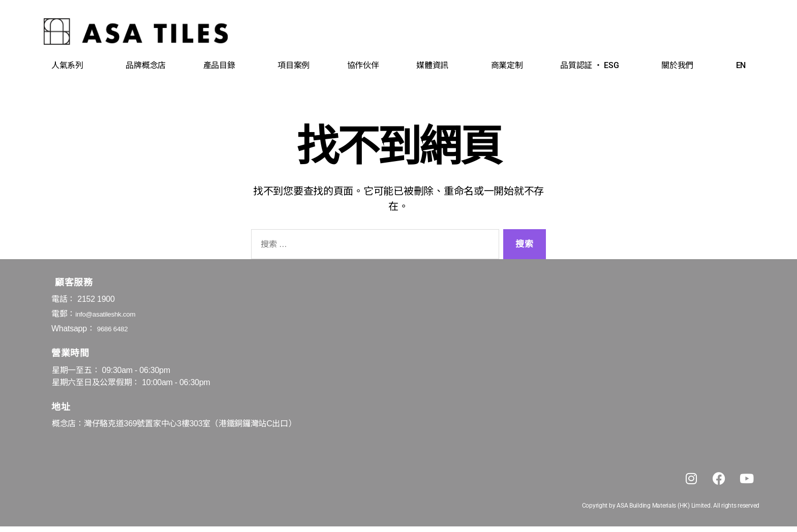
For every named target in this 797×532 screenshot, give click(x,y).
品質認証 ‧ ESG (592, 66)
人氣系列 (70, 66)
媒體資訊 (435, 66)
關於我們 (680, 66)
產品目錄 (222, 66)
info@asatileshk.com (112, 314)
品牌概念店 (146, 65)
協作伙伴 (363, 65)
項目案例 (294, 65)
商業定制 (507, 65)
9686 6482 (116, 328)
